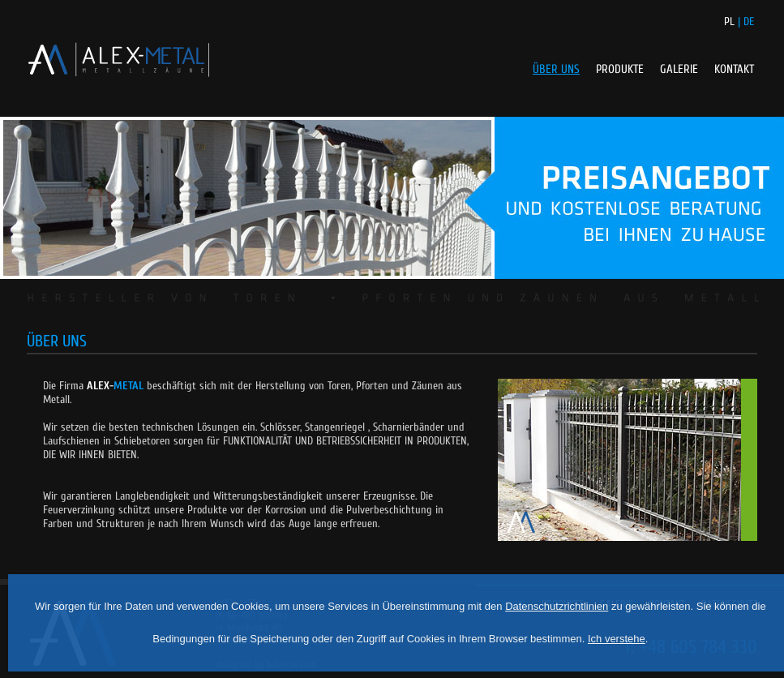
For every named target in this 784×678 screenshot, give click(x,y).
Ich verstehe (617, 639)
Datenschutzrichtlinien (557, 606)
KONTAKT (734, 69)
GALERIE (679, 69)
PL (729, 21)
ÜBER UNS (556, 69)
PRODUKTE (620, 69)
